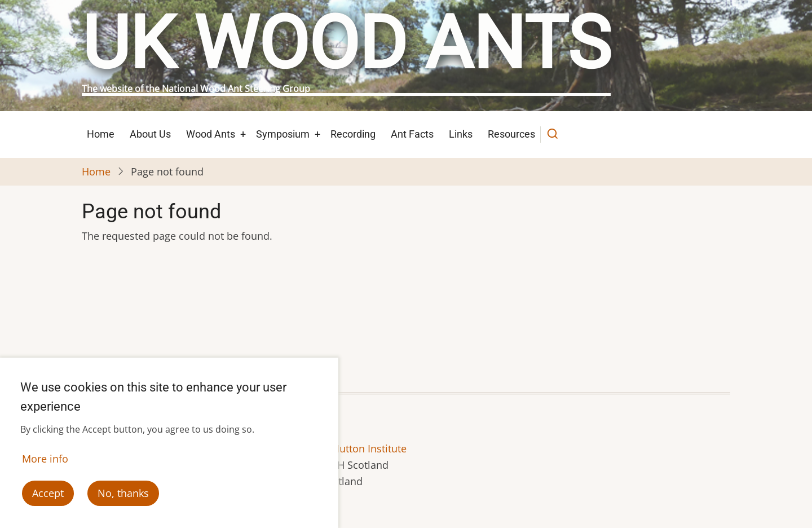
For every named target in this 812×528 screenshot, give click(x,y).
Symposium (283, 134)
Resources (511, 134)
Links (461, 134)
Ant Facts (412, 134)
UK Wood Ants (346, 43)
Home (101, 134)
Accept (48, 496)
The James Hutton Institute (343, 448)
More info (45, 462)
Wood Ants (211, 134)
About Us (150, 134)
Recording (353, 134)
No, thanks (123, 496)
